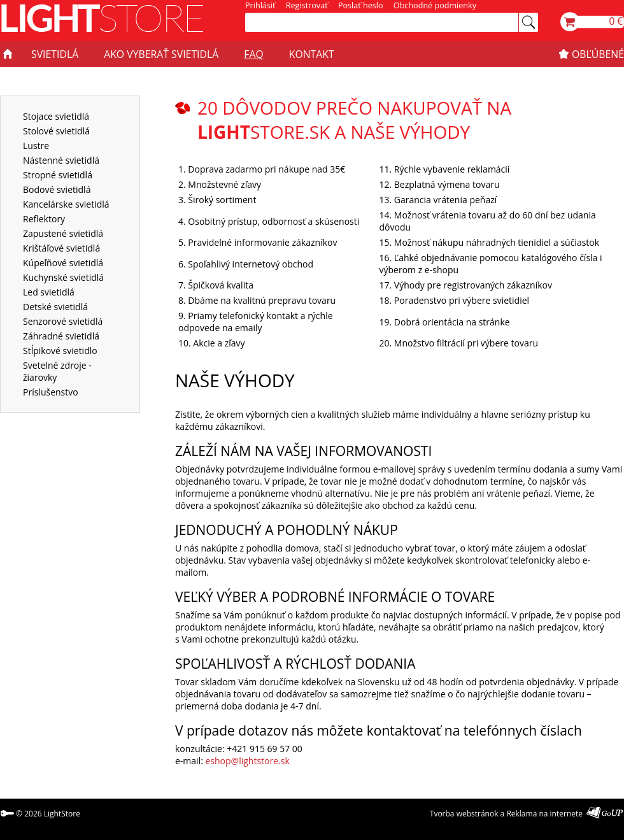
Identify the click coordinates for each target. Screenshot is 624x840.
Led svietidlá (49, 292)
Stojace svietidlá (56, 116)
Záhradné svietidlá (61, 336)
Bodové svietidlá (57, 189)
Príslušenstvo (51, 392)
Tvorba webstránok (464, 814)
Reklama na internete (544, 814)
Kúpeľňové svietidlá (63, 263)
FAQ (253, 54)
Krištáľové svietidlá (61, 248)
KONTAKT (312, 54)
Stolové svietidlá (56, 131)
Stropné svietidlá (58, 175)
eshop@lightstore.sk (248, 761)
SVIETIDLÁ (55, 54)
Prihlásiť (260, 5)
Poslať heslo (361, 5)
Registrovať (307, 5)
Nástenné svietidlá (61, 160)
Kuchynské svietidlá (63, 277)
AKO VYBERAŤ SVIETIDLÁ (161, 54)
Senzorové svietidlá (63, 321)
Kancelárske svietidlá (66, 204)
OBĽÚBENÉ (598, 54)
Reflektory (44, 219)
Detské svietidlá (55, 307)
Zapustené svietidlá (63, 233)
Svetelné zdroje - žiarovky (57, 371)
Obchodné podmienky (435, 5)
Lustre (36, 146)
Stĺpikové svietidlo (60, 351)
